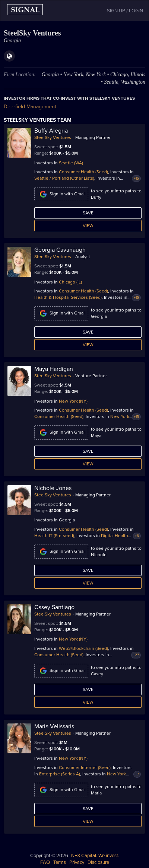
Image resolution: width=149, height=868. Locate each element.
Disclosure (98, 862)
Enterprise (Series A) (60, 774)
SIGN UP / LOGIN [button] (125, 11)
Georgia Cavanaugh (60, 250)
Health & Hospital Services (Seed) (68, 297)
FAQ (45, 862)
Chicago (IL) (70, 282)
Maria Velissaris (54, 726)
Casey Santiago (54, 607)
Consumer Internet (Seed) (85, 768)
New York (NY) (73, 401)
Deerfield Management (30, 107)
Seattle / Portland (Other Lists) (64, 178)
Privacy (77, 862)
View (88, 226)
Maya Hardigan (54, 369)
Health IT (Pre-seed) (54, 536)
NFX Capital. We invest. (95, 856)
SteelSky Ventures (53, 137)
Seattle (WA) (71, 163)
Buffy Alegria (51, 131)
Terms (60, 862)
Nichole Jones (53, 488)
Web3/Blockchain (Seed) (83, 648)
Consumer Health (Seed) (83, 172)
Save (88, 213)
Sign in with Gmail (61, 194)
